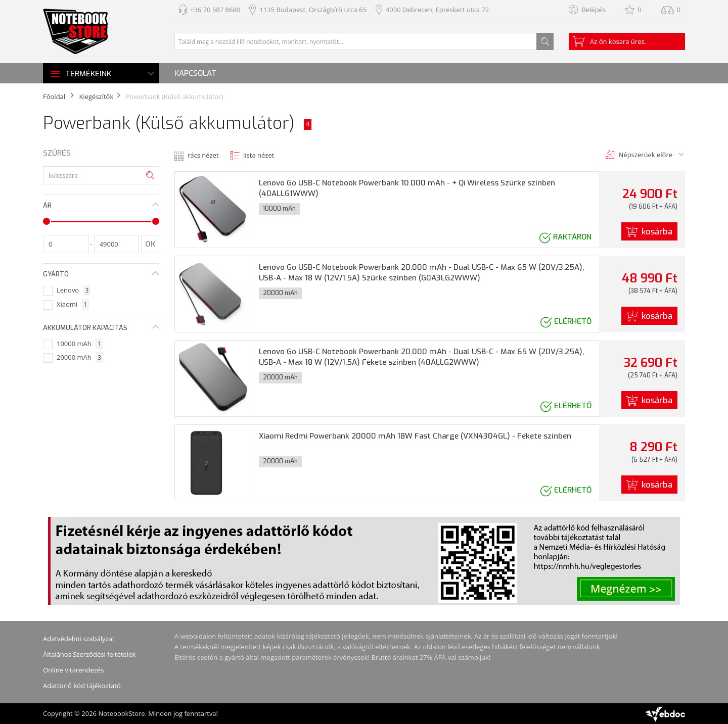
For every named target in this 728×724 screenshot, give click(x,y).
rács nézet (203, 155)
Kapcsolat (195, 73)
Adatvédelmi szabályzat (79, 639)
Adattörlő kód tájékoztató (82, 686)
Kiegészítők (96, 96)
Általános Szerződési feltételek (89, 654)
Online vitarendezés (73, 670)
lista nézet (259, 155)
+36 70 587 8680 (215, 10)
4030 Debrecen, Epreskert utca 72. (438, 10)
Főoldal (54, 96)
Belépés (594, 10)
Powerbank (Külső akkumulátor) (174, 96)
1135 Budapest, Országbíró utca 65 (313, 10)
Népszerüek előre (646, 155)
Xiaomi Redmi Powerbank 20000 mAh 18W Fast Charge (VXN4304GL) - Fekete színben (415, 436)
